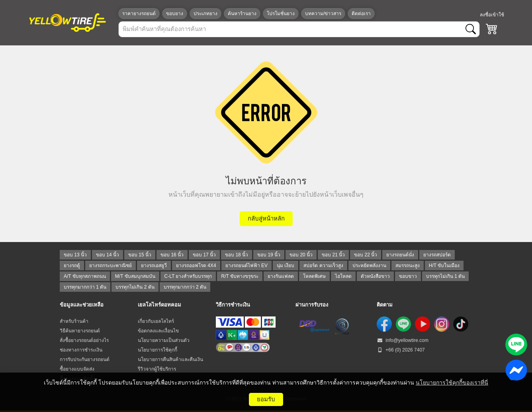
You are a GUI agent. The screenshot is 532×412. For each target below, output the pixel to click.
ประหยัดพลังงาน (369, 266)
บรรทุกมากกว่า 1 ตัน (85, 287)
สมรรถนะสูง (408, 266)
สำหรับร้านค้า (74, 321)
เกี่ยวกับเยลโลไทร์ (156, 321)
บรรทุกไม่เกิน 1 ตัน (445, 276)
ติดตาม (385, 305)
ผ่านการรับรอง (312, 305)
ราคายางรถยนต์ (139, 14)
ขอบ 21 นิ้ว (333, 255)
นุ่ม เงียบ (286, 266)
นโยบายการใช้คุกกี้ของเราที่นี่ (452, 383)
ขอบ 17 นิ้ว (204, 255)
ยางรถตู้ (72, 266)
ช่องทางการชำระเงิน (81, 350)
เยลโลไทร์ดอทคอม (159, 305)
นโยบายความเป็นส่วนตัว (164, 340)
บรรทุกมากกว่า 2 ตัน (185, 287)
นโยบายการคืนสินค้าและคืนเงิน (170, 359)
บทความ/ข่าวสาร (323, 14)
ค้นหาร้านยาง (242, 14)
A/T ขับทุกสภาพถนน (85, 276)
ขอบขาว (408, 276)
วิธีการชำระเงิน (233, 305)
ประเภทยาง (205, 14)
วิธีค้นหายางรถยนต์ (80, 331)
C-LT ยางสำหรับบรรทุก (188, 276)
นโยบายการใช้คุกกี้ (157, 350)
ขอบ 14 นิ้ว (108, 255)
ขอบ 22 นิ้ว (366, 255)
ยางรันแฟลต (281, 276)
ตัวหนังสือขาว (375, 276)
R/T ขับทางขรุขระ (240, 276)
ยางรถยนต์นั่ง (400, 255)
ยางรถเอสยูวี (154, 266)
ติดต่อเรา (361, 14)
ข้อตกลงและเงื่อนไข (158, 331)
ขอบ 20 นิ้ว (301, 255)
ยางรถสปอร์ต (437, 255)
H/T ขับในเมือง (444, 266)
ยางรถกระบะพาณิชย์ (111, 266)
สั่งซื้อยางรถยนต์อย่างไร (84, 340)
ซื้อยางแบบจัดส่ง (77, 369)
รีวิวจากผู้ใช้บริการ (157, 369)
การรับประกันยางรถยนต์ (85, 359)
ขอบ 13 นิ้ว (75, 255)
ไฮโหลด (343, 276)
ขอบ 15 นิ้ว (140, 255)
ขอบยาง (175, 14)
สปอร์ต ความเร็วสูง (323, 266)
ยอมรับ (266, 399)
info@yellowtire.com (403, 340)
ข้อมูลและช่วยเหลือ (82, 305)
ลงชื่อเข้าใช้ (492, 15)
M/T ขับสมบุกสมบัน (135, 276)
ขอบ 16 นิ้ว (172, 255)
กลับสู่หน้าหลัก (266, 218)
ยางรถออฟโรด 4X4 (196, 266)
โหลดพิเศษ (314, 276)
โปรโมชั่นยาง (281, 14)
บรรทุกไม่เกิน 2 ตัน (135, 287)
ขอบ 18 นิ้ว (237, 255)
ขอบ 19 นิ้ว (269, 255)
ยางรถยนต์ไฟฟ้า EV (246, 266)
